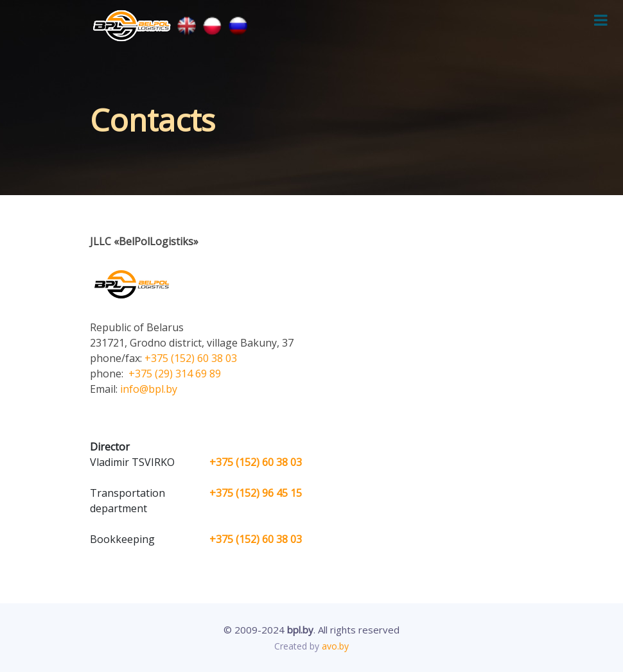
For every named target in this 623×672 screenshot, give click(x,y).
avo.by (335, 646)
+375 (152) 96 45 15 (256, 493)
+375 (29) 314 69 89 (173, 374)
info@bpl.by (149, 389)
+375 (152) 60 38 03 (191, 358)
